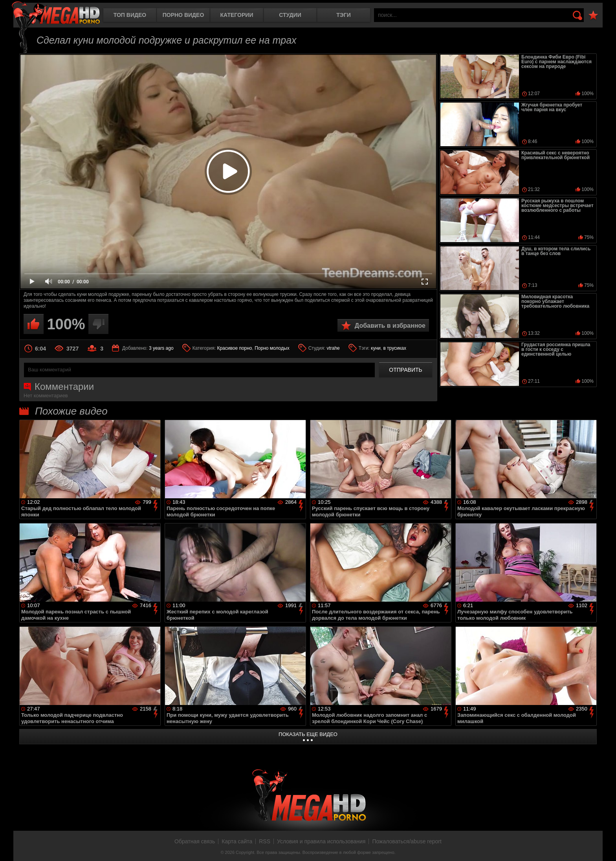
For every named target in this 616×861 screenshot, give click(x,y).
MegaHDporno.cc (56, 14)
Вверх (604, 846)
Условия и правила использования (321, 841)
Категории (237, 15)
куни (376, 348)
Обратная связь (195, 841)
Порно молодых (272, 348)
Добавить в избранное (390, 326)
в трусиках (395, 348)
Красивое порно (234, 348)
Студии (290, 15)
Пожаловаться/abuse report (407, 841)
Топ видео (130, 15)
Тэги (344, 15)
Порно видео (183, 15)
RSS (265, 841)
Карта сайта (237, 841)
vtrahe (333, 348)
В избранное (593, 16)
